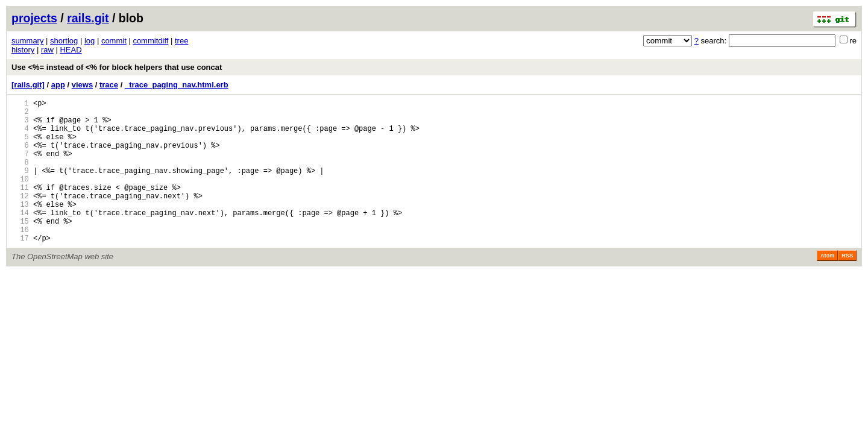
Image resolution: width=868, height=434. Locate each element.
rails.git (88, 18)
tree (181, 41)
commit (114, 41)
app (58, 85)
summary (27, 41)
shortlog (64, 41)
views (82, 85)
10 (20, 197)
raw (47, 50)
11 (20, 207)
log (90, 41)
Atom (827, 286)
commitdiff (150, 41)
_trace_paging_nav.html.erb (177, 85)
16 (20, 258)
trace (109, 85)
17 (20, 269)
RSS (847, 286)
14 (20, 238)
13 (20, 228)
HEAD (71, 50)
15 (20, 248)
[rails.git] (28, 85)
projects (34, 18)
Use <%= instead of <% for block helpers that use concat (117, 67)
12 (20, 217)
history (23, 50)
